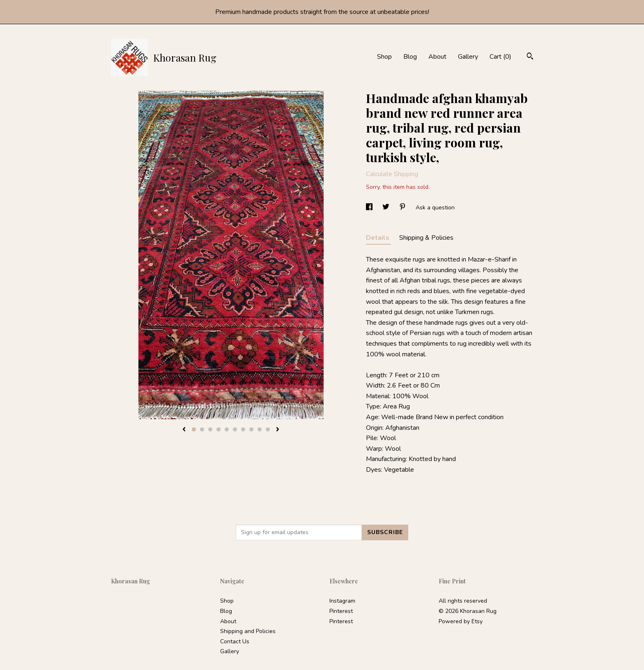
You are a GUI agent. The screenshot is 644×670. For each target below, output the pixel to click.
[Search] (530, 57)
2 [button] (202, 429)
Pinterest (341, 611)
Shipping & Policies (426, 238)
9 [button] (260, 429)
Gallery (468, 57)
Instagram (342, 601)
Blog (410, 57)
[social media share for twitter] (387, 208)
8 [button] (251, 429)
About (437, 57)
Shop (384, 57)
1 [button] (194, 429)
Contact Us (235, 641)
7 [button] (243, 429)
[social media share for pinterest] (403, 208)
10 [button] (268, 429)
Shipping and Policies (248, 631)
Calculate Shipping (392, 174)
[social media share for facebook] (370, 208)
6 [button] (235, 429)
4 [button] (218, 429)
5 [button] (227, 429)
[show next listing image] (278, 430)
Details (378, 238)
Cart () (500, 57)
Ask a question (435, 208)
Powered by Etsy (461, 621)
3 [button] (210, 429)
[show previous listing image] (184, 430)
